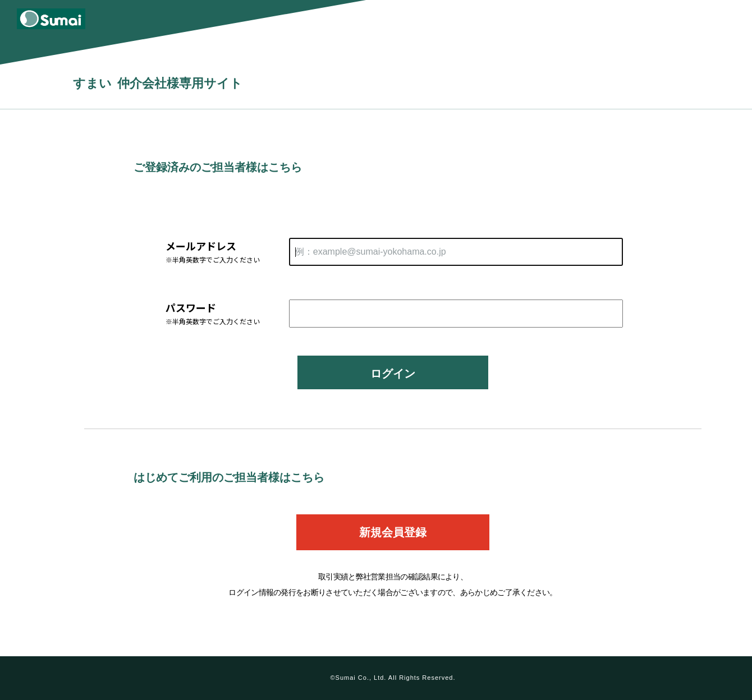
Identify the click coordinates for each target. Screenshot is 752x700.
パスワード (227, 313)
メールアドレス (227, 252)
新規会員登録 (393, 532)
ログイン (393, 374)
